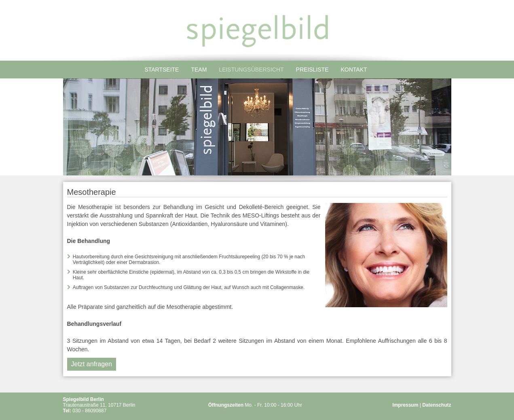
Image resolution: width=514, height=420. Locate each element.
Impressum (405, 405)
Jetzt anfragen (92, 364)
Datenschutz (437, 405)
